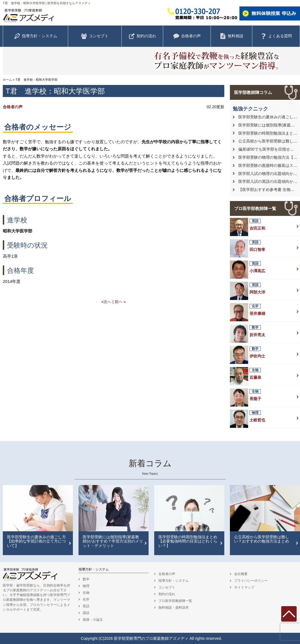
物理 (86, 586)
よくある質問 (276, 36)
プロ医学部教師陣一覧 (255, 208)
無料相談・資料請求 (174, 608)
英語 (86, 606)
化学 (86, 599)
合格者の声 (187, 36)
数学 (86, 579)
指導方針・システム (36, 36)
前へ (119, 302)
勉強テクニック (250, 109)
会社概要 (241, 574)
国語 (86, 613)
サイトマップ (244, 587)
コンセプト (95, 36)
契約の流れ (142, 36)
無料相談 (232, 36)
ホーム (7, 80)
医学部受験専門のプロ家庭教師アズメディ (151, 638)
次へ (107, 302)
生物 (86, 593)
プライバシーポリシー (251, 581)
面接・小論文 (93, 620)
